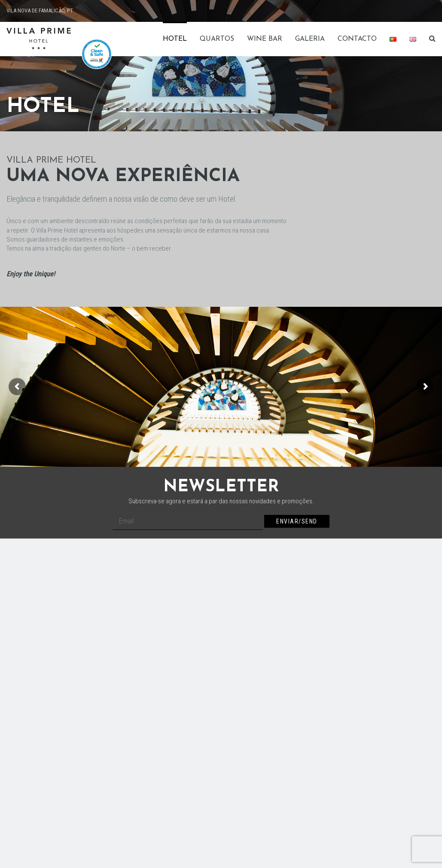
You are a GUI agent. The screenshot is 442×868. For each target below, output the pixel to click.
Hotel (175, 39)
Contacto (357, 39)
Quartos (217, 39)
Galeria (310, 39)
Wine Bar (265, 39)
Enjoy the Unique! (31, 274)
